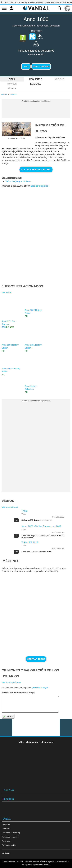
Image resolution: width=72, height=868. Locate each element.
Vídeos (12, 88)
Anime (17, 2)
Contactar (6, 829)
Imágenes (36, 84)
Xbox (11, 2)
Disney (24, 2)
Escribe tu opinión (40, 186)
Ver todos (6, 292)
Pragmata (55, 2)
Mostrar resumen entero (36, 170)
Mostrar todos (36, 659)
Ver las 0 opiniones (11, 682)
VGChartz (6, 853)
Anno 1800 (36, 19)
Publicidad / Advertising (11, 833)
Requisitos (36, 79)
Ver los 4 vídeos (10, 507)
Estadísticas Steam (41, 66)
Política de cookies (9, 845)
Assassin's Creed (43, 2)
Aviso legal (6, 841)
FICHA (12, 79)
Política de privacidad (10, 837)
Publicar (8, 717)
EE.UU (63, 2)
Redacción (6, 824)
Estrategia (55, 26)
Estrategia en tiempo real (35, 26)
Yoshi (6, 2)
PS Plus (31, 2)
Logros (26, 66)
